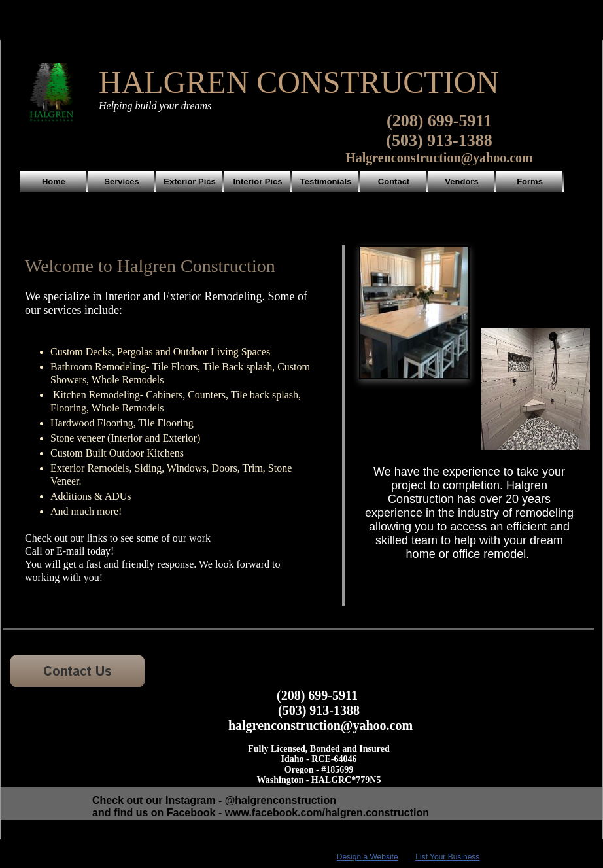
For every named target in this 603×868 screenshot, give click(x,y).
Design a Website (368, 857)
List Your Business (447, 857)
